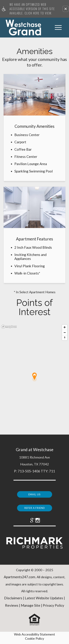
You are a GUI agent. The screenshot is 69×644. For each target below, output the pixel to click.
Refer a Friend (34, 507)
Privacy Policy (53, 608)
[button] (66, 9)
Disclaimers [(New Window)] (13, 601)
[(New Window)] (30, 521)
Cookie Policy (34, 641)
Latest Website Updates (44, 601)
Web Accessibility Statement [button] (34, 637)
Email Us (35, 493)
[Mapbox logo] (9, 327)
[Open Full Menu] (58, 27)
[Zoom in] (65, 327)
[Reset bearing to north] (65, 338)
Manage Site (31, 608)
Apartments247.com (19, 580)
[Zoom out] (65, 332)
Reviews (12, 608)
